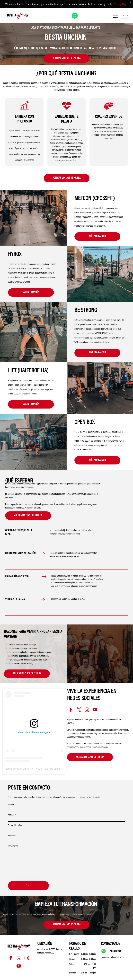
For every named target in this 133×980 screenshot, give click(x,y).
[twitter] (79, 710)
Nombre (12, 805)
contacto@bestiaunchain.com (112, 958)
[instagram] (87, 710)
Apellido (12, 815)
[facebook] (71, 710)
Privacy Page (120, 4)
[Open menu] (115, 16)
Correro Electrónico (16, 826)
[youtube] (95, 710)
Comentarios (13, 846)
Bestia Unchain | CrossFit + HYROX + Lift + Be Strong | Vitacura (38, 769)
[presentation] (33, 871)
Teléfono (12, 836)
